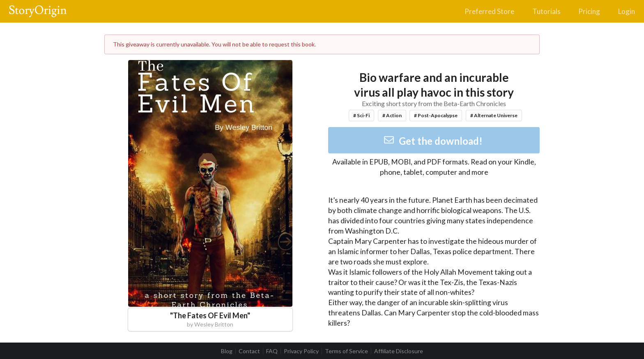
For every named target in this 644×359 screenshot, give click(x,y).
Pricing (589, 11)
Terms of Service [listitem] (346, 351)
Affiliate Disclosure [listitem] (399, 351)
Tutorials (546, 11)
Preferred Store (489, 11)
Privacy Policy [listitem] (301, 351)
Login (627, 11)
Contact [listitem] (249, 351)
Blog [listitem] (227, 351)
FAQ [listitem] (272, 351)
